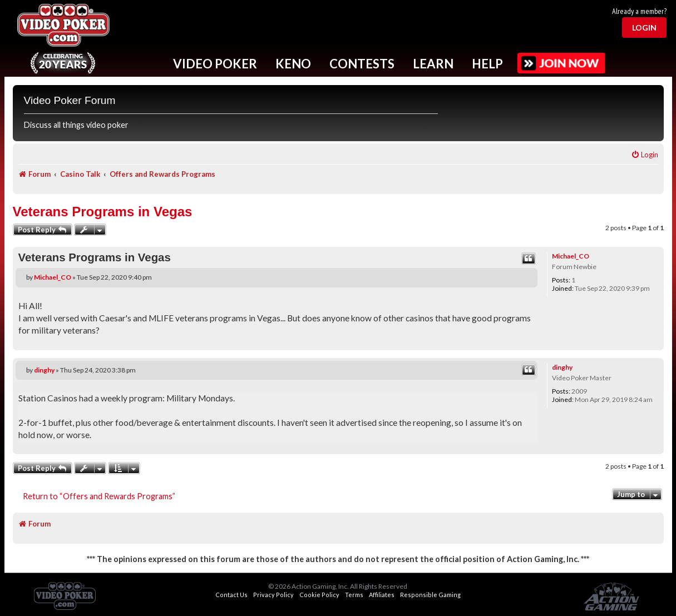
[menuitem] (645, 155)
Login (644, 28)
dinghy (562, 367)
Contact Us (231, 595)
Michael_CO (571, 256)
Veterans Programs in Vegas (103, 212)
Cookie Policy (319, 595)
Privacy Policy (273, 595)
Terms (354, 595)
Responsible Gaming (430, 595)
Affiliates (382, 595)
